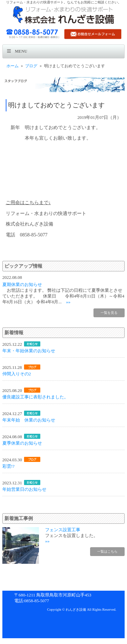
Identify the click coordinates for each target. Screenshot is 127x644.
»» (68, 302)
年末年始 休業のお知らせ (29, 420)
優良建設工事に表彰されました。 (35, 397)
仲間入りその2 (17, 374)
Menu (21, 51)
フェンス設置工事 (63, 530)
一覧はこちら (107, 551)
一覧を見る (109, 313)
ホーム (13, 66)
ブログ (31, 66)
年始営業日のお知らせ (24, 489)
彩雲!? (8, 466)
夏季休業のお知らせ (22, 443)
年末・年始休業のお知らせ (29, 351)
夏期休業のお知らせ (22, 284)
